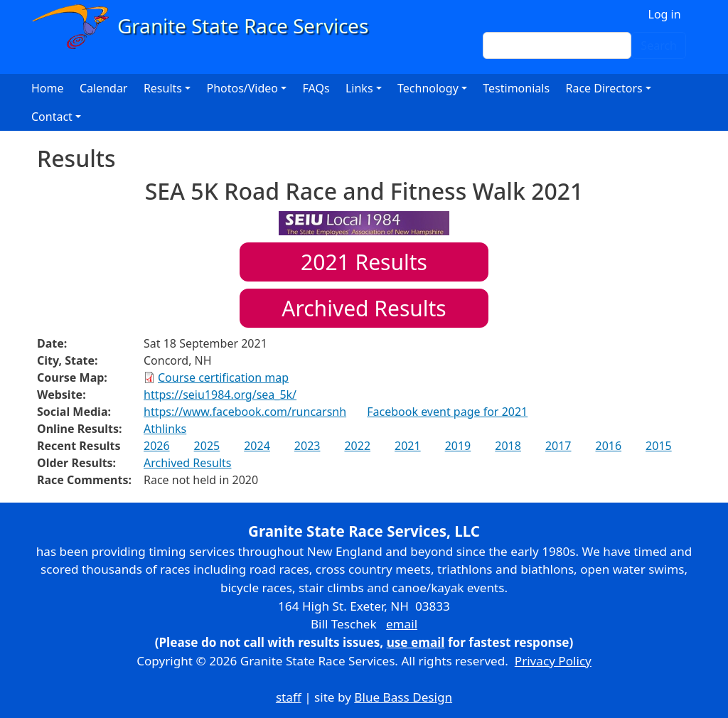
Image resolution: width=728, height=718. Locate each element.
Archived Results (364, 308)
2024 (257, 446)
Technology (428, 88)
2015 (659, 446)
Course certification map (223, 377)
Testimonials (516, 88)
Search (659, 45)
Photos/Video (242, 88)
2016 (608, 446)
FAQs (316, 88)
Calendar (104, 88)
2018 (508, 446)
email (402, 624)
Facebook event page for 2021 (447, 412)
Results (364, 262)
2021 (408, 446)
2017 (558, 446)
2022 (357, 446)
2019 (458, 446)
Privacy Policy (553, 661)
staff (289, 697)
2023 (307, 446)
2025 (207, 446)
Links (359, 88)
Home (48, 88)
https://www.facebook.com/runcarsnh (245, 412)
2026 (157, 446)
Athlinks (165, 429)
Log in (665, 14)
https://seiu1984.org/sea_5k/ (220, 395)
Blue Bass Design (403, 697)
